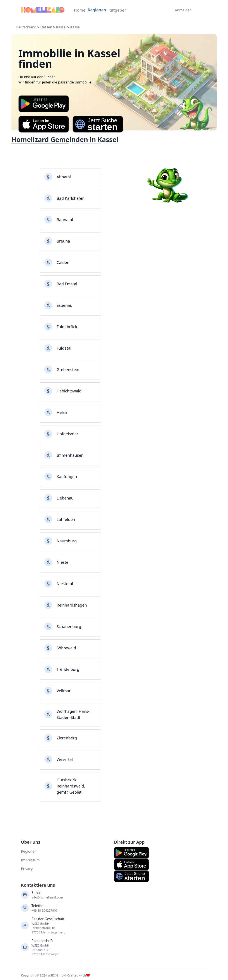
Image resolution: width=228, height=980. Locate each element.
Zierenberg (67, 738)
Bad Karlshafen (71, 198)
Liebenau (65, 498)
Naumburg (67, 541)
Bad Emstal (67, 284)
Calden (63, 262)
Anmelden (182, 10)
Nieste (62, 562)
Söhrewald (66, 648)
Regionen (97, 10)
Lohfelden (66, 519)
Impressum (30, 860)
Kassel (61, 27)
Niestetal (65, 584)
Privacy (27, 869)
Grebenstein (68, 369)
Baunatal (65, 220)
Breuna (63, 241)
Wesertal (65, 759)
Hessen (46, 27)
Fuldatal (64, 348)
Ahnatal (64, 177)
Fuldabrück (67, 327)
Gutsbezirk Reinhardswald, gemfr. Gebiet (71, 786)
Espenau (64, 305)
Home (80, 10)
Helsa (62, 412)
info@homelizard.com (47, 897)
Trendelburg (68, 669)
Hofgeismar (67, 434)
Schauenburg (69, 626)
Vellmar (64, 691)
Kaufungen (67, 477)
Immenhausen (70, 455)
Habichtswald (69, 391)
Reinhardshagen (72, 605)
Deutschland (26, 27)
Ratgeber (117, 10)
